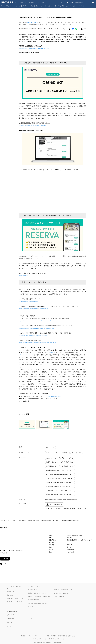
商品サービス (50, 447)
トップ (3, 521)
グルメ (75, 6)
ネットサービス (77, 453)
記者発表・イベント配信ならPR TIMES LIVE (39, 596)
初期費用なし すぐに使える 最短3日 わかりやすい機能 (60, 466)
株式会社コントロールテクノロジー (29, 521)
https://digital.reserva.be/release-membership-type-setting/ (34, 48)
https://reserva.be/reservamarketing (28, 301)
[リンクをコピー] (85, 29)
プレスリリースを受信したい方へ (15, 598)
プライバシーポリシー (33, 636)
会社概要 (23, 636)
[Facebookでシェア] (73, 29)
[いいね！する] (64, 29)
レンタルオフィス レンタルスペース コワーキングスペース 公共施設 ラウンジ (60, 491)
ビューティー (39, 6)
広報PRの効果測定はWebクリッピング (38, 603)
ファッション (49, 6)
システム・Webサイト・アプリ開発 (57, 453)
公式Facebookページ (12, 615)
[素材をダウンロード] (82, 29)
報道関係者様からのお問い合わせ (67, 636)
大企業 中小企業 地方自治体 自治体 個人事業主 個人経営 (60, 482)
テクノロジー (10, 6)
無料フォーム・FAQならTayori (62, 593)
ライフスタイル (60, 6)
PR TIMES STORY (32, 590)
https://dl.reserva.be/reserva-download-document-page (33, 309)
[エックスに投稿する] (70, 29)
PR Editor (30, 607)
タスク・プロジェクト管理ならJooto (63, 590)
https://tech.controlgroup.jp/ (75, 535)
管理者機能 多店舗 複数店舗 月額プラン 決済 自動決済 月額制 (60, 474)
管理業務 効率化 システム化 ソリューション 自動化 (60, 470)
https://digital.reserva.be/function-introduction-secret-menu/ (35, 321)
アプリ (24, 6)
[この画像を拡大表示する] (27, 424)
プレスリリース (12, 521)
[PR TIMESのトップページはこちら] (23, 2)
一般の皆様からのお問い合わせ (56, 639)
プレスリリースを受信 (67, 2)
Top (3, 6)
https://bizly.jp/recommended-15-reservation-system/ (33, 335)
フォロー (5, 559)
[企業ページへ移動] (6, 541)
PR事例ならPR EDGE (59, 596)
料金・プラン (10, 595)
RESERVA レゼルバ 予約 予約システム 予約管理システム (60, 458)
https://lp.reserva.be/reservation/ (28, 55)
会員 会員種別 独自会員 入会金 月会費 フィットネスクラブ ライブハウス (60, 486)
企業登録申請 (79, 2)
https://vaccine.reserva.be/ (27, 355)
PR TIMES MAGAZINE (33, 600)
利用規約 (54, 636)
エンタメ (31, 6)
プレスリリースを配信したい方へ (15, 602)
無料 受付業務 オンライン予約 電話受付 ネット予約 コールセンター (60, 462)
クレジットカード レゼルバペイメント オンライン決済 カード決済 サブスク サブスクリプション (60, 478)
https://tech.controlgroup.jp (53, 396)
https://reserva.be (24, 276)
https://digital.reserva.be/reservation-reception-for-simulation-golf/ (37, 328)
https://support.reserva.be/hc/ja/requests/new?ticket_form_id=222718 (37, 343)
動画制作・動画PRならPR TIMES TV (37, 593)
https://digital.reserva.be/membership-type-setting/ (32, 125)
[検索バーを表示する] (93, 2)
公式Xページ (10, 623)
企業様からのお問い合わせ (39, 639)
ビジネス (69, 6)
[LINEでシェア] (76, 29)
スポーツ (82, 6)
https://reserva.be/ (32, 22)
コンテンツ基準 (45, 636)
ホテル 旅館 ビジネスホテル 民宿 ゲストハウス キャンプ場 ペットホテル (60, 495)
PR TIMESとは (10, 592)
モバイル (18, 6)
